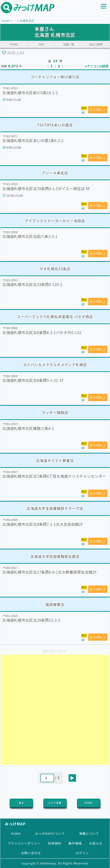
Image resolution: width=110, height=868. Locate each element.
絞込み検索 (96, 44)
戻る (21, 803)
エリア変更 (55, 803)
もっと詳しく (98, 110)
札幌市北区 (27, 21)
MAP (41, 44)
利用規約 (55, 843)
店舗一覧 (69, 44)
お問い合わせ (31, 853)
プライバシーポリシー (24, 843)
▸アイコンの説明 (97, 66)
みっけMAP (15, 824)
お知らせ (96, 843)
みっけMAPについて (50, 833)
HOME (6, 21)
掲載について (89, 833)
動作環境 (75, 843)
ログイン (82, 853)
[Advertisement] (55, 710)
